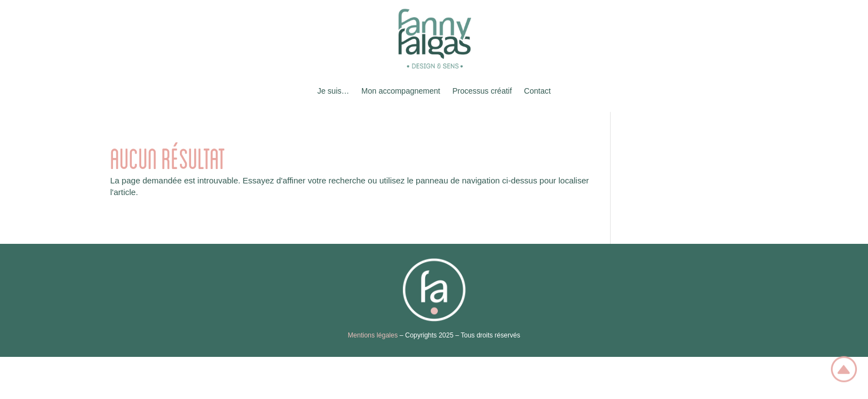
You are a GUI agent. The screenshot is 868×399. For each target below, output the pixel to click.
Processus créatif (482, 91)
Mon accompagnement (401, 91)
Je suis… (333, 91)
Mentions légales (373, 335)
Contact (538, 91)
